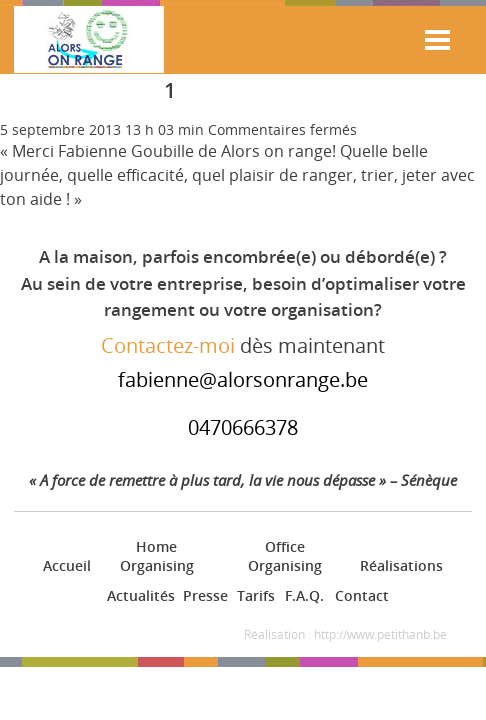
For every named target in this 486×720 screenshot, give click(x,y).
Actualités (138, 595)
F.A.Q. (303, 595)
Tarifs (254, 595)
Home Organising (157, 556)
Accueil (65, 565)
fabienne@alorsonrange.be (243, 379)
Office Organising (285, 556)
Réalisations (398, 565)
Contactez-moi (168, 345)
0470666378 (243, 427)
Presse (203, 595)
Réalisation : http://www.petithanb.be (345, 634)
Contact (360, 595)
